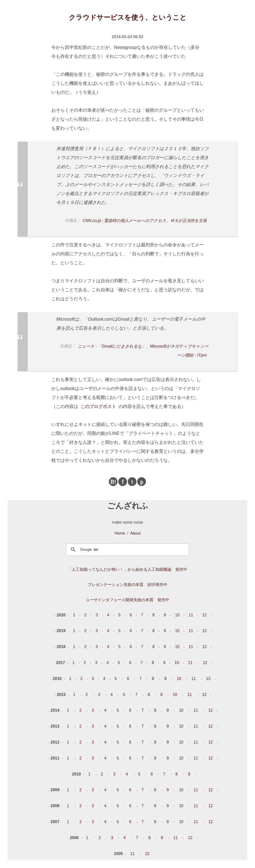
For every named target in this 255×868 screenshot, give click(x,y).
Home (120, 533)
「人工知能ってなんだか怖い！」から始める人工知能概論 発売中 (127, 569)
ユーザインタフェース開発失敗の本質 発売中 (127, 600)
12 (204, 615)
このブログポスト (98, 406)
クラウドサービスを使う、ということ (128, 17)
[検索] (127, 550)
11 (191, 615)
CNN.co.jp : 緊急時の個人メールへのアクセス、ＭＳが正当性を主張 (145, 220)
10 (177, 615)
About (135, 533)
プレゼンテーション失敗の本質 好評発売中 (127, 585)
